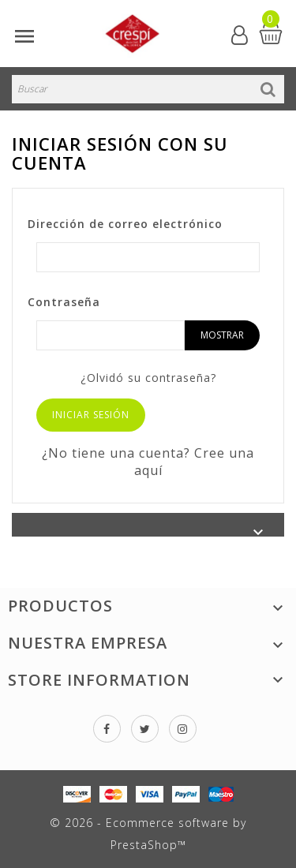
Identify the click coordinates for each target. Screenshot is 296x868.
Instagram (183, 729)
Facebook (107, 729)
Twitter (145, 729)
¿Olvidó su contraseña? (148, 378)
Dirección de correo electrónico (125, 224)
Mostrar (222, 335)
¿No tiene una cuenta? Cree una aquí (148, 462)
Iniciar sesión (91, 415)
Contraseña (64, 302)
